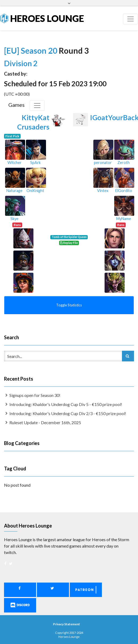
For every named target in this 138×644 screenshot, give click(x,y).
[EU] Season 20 (31, 50)
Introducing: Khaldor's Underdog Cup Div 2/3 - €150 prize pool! (68, 413)
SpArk (35, 163)
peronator (103, 163)
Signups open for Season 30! (35, 395)
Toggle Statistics (69, 305)
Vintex (103, 191)
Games (16, 105)
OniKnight (35, 191)
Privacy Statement (66, 624)
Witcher (15, 163)
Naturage (14, 191)
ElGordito (124, 191)
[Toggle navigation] (131, 19)
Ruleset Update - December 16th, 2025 (45, 422)
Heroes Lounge (42, 18)
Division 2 (21, 63)
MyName (124, 219)
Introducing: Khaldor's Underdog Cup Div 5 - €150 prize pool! (66, 404)
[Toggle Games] (37, 106)
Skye (14, 219)
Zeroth (124, 163)
